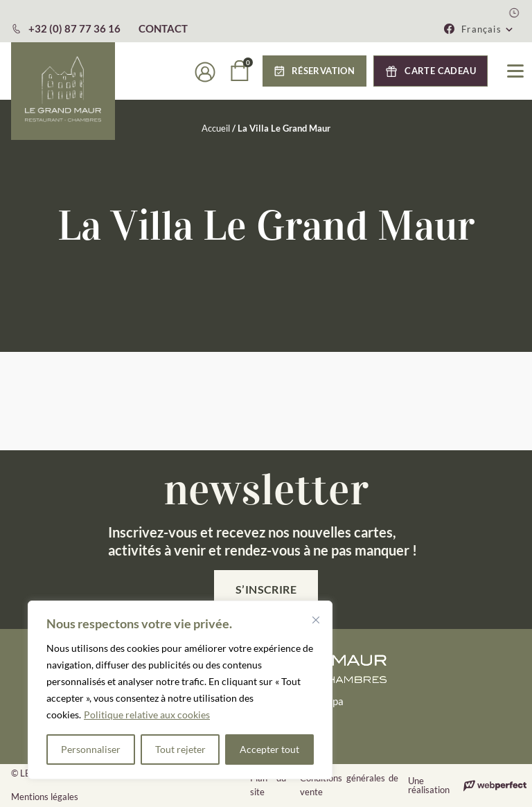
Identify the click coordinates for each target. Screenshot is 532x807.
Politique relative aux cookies (147, 715)
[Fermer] (316, 620)
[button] (488, 29)
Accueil (216, 128)
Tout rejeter (180, 749)
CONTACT (163, 28)
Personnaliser (91, 749)
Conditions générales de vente (349, 785)
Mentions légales (45, 797)
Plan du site (268, 785)
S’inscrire (266, 589)
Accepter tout (269, 749)
